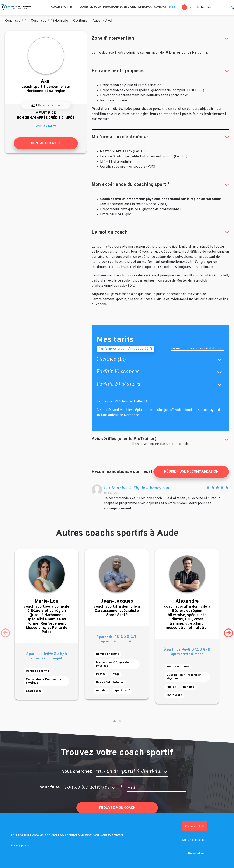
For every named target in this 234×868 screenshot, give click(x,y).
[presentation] (6, 633)
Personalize (196, 853)
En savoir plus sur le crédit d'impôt (197, 349)
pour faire (49, 787)
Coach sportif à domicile (50, 21)
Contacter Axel (46, 143)
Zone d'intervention (113, 39)
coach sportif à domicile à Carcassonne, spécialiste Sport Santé (117, 608)
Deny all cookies (193, 840)
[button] (115, 721)
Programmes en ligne (119, 7)
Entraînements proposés (118, 71)
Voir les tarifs (46, 126)
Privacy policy (20, 845)
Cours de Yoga (90, 7)
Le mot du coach (110, 232)
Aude (96, 21)
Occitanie (80, 21)
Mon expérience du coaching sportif (130, 185)
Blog (172, 7)
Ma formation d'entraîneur (120, 137)
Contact (160, 7)
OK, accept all (194, 826)
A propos (145, 7)
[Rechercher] (215, 7)
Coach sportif (62, 7)
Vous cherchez (77, 771)
